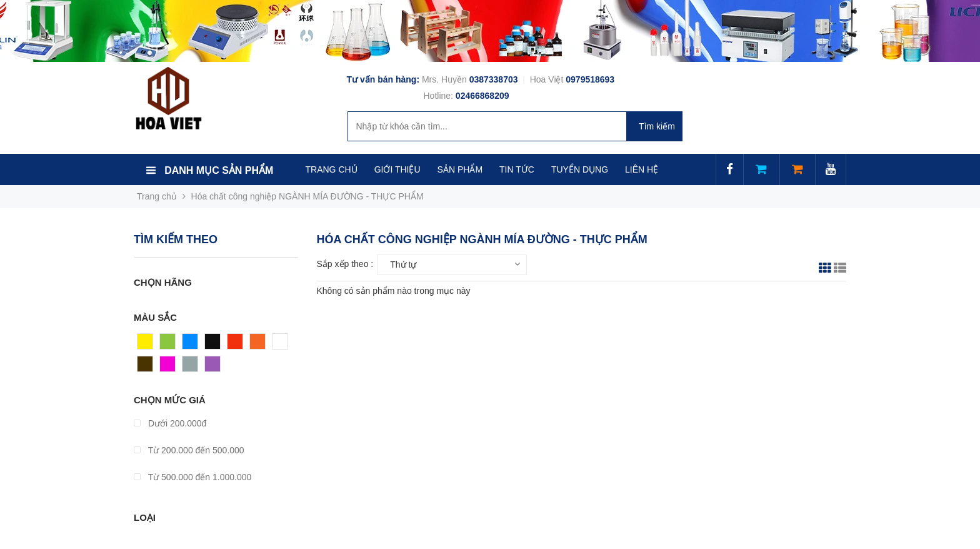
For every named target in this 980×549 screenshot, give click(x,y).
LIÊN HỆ (642, 169)
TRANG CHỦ (332, 169)
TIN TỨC (517, 169)
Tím (212, 367)
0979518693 (590, 79)
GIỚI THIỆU (397, 169)
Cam (259, 345)
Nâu (146, 367)
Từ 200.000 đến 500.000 (189, 450)
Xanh (170, 345)
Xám (192, 367)
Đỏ (233, 345)
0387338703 (495, 79)
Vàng (148, 345)
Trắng (284, 345)
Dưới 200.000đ (170, 423)
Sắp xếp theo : (345, 264)
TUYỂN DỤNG (580, 169)
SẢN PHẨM (460, 169)
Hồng (171, 367)
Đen (213, 345)
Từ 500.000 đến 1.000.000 (192, 477)
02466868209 (482, 96)
